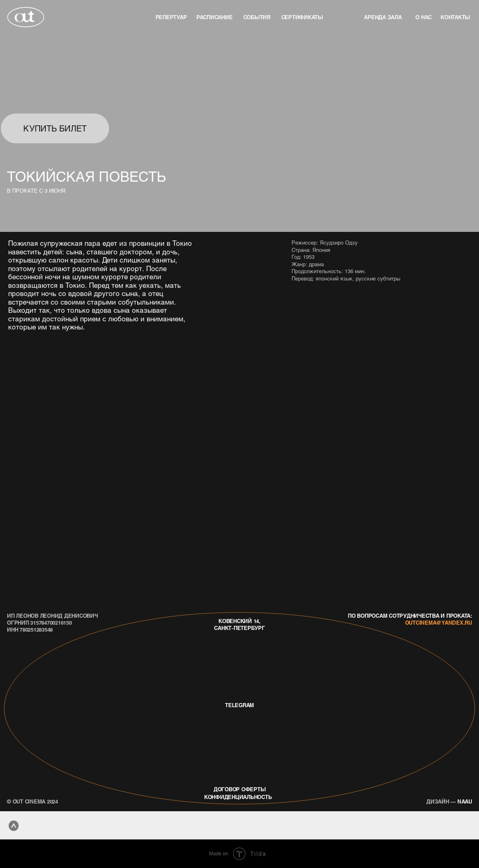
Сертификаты (302, 17)
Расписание (215, 17)
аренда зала (383, 17)
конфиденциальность (238, 797)
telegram (239, 705)
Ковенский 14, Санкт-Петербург (239, 624)
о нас (423, 17)
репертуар (171, 17)
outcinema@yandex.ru (439, 622)
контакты (455, 17)
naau (449, 801)
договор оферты (240, 789)
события (257, 17)
